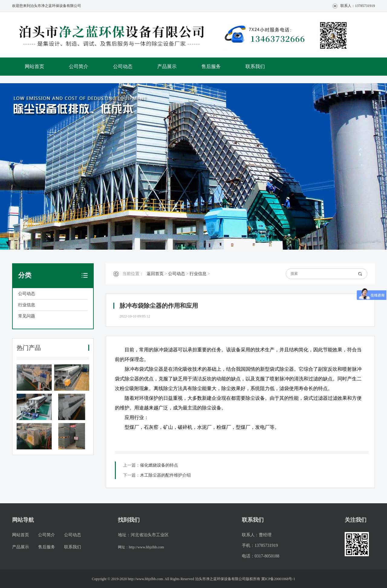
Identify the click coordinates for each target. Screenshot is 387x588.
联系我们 (255, 66)
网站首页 (34, 66)
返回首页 (155, 274)
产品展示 (167, 66)
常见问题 (27, 316)
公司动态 (123, 66)
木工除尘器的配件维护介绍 (165, 475)
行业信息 (27, 305)
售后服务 (211, 66)
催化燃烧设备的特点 (159, 465)
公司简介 (79, 66)
